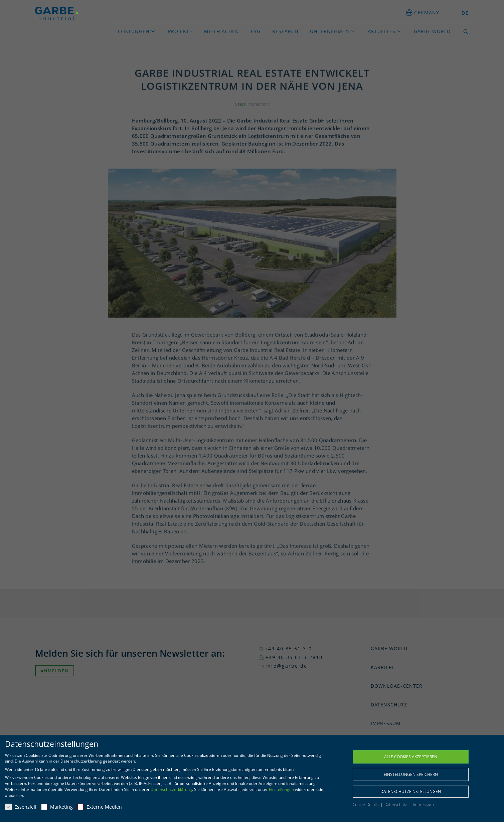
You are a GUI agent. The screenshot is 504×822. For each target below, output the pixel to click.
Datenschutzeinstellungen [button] (411, 791)
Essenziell (21, 807)
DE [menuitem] (465, 13)
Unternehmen (330, 31)
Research (285, 31)
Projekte (180, 31)
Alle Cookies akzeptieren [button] (411, 757)
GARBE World (432, 31)
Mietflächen (222, 31)
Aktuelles (382, 31)
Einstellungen (281, 789)
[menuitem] (463, 13)
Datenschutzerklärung (171, 789)
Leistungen (134, 31)
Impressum (423, 804)
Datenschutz (396, 804)
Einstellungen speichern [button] (411, 774)
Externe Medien (100, 807)
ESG (256, 31)
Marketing (57, 807)
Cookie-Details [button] (366, 804)
